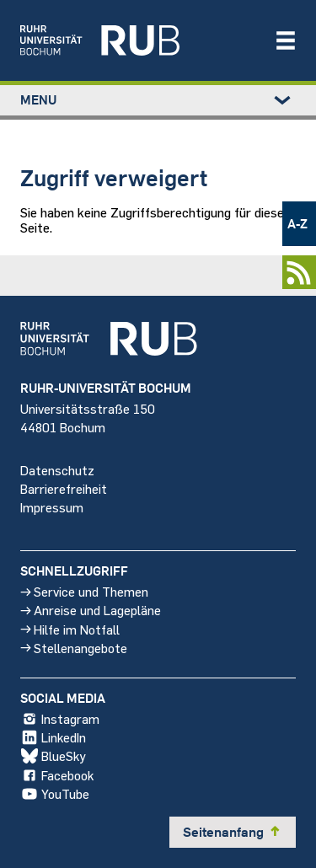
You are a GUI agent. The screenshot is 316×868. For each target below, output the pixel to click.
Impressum (52, 507)
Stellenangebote (74, 648)
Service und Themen (84, 591)
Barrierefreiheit (64, 488)
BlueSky (53, 757)
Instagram (60, 719)
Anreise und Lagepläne (91, 611)
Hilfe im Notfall (70, 629)
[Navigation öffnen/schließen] (286, 40)
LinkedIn (53, 738)
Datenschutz (57, 470)
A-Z (297, 223)
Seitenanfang (233, 832)
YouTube (55, 794)
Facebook (57, 775)
